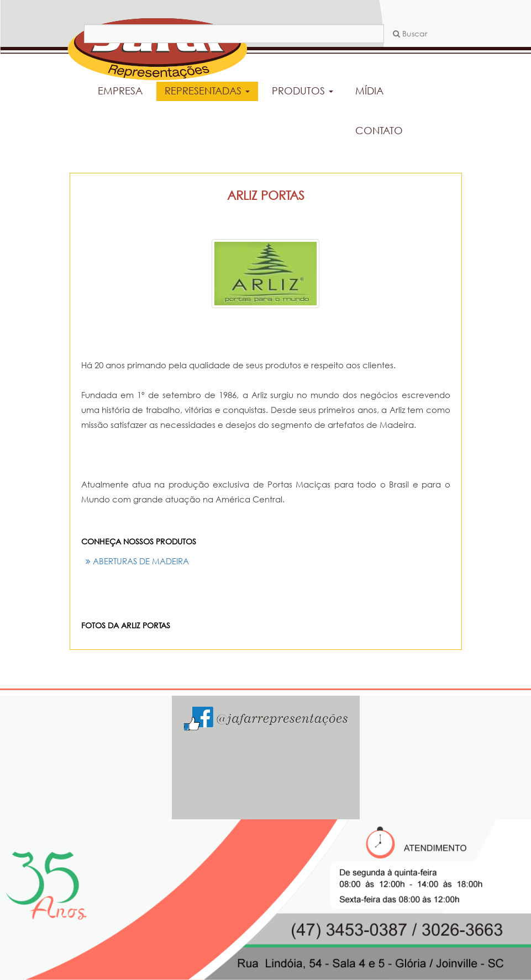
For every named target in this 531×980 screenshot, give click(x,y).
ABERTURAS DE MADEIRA (137, 561)
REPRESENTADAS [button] (207, 91)
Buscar (410, 33)
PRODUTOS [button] (303, 91)
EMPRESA (120, 91)
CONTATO (379, 130)
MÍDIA (369, 91)
